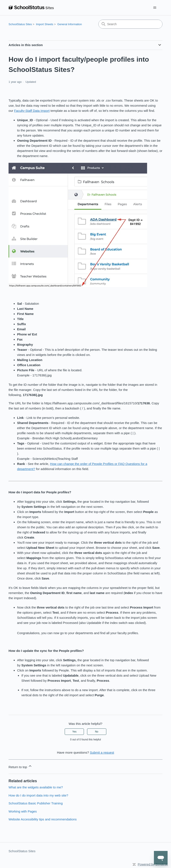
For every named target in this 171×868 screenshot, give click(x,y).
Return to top (20, 766)
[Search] (130, 24)
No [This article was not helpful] (97, 732)
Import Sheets (45, 24)
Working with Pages (23, 811)
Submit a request (102, 752)
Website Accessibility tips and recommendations (43, 819)
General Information (70, 24)
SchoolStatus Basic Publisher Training (36, 803)
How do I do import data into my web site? (38, 795)
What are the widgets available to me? (36, 787)
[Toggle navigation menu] (155, 8)
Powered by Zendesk (153, 864)
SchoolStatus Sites (20, 24)
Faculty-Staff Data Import (32, 111)
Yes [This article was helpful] (75, 732)
